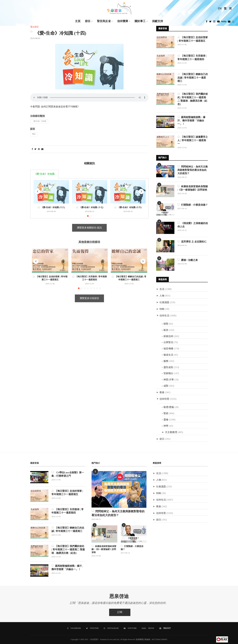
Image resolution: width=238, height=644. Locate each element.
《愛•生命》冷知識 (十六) (128, 207)
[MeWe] (224, 22)
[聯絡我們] (165, 628)
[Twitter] (210, 22)
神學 (166, 426)
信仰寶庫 (123, 21)
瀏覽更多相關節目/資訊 (89, 228)
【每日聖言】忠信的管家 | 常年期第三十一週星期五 (193, 39)
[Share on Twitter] (35, 149)
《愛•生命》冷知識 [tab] (44, 174)
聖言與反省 (104, 21)
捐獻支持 (158, 21)
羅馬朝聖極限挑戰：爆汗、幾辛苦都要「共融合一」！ (191, 121)
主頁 (78, 21)
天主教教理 (171, 432)
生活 (162, 289)
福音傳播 (168, 349)
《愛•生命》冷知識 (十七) (90, 207)
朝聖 (166, 324)
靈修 (166, 420)
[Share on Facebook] (32, 149)
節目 (88, 21)
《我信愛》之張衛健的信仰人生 (193, 225)
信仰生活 (164, 316)
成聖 (166, 386)
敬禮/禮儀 (169, 407)
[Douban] (229, 22)
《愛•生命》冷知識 (39, 121)
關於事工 (140, 21)
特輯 (162, 309)
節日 (162, 439)
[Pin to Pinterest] (39, 149)
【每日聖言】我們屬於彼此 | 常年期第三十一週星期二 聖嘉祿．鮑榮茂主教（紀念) (193, 99)
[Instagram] (214, 22)
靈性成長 (168, 367)
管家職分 (168, 373)
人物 (162, 296)
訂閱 (120, 612)
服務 (166, 361)
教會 (162, 392)
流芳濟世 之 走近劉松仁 (192, 242)
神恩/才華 (169, 380)
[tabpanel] (89, 198)
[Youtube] (218, 22)
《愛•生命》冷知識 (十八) (51, 207)
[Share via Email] (42, 149)
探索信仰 (168, 336)
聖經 (166, 413)
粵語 (34, 134)
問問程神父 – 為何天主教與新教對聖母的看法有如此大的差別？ (193, 170)
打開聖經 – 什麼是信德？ (193, 205)
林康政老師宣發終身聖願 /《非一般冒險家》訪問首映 (193, 188)
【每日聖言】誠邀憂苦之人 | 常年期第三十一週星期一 (193, 140)
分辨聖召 (168, 342)
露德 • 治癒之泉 (188, 260)
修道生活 (168, 355)
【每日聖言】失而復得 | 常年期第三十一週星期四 (192, 57)
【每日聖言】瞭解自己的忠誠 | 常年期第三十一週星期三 (193, 78)
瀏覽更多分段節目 (89, 298)
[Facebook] (207, 22)
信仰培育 (164, 399)
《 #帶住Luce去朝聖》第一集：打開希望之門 (68, 474)
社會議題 (164, 302)
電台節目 (34, 27)
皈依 (166, 330)
